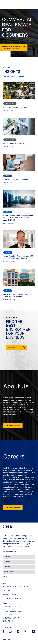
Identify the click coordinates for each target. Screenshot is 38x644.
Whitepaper (10, 104)
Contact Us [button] (13, 348)
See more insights (11, 76)
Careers (7, 591)
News (8, 212)
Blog (8, 176)
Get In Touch (12, 627)
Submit (5, 577)
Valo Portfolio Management (16, 587)
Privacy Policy (9, 595)
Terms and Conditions (13, 599)
